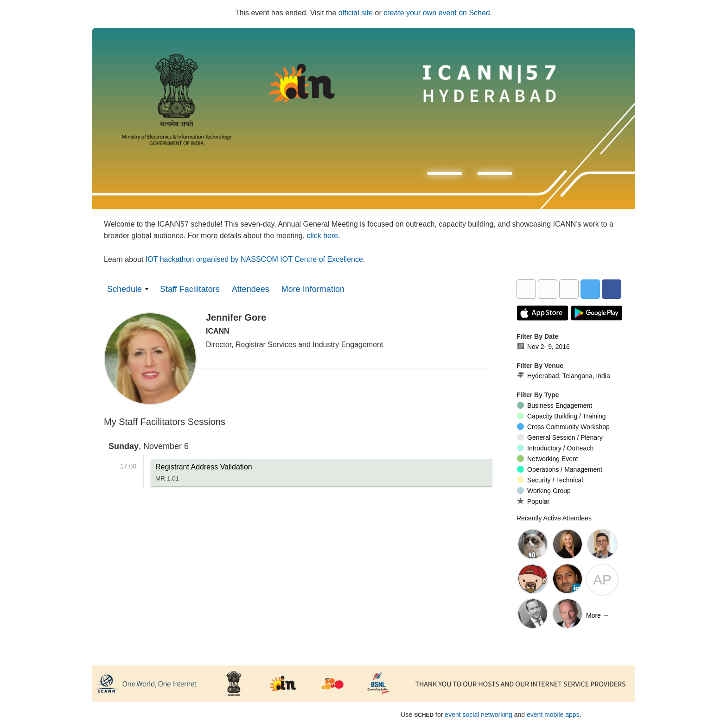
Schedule (124, 289)
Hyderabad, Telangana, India (563, 376)
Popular (533, 501)
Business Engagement (555, 405)
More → (598, 615)
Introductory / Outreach (555, 448)
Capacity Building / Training (561, 416)
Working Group (544, 491)
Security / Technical (550, 480)
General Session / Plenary (560, 437)
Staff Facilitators (190, 289)
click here (323, 236)
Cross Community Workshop (563, 427)
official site (356, 13)
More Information (313, 289)
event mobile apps (553, 715)
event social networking (478, 715)
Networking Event (548, 459)
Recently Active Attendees (554, 518)
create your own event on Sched (437, 13)
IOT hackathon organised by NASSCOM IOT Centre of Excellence (254, 259)
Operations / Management (560, 469)
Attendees (251, 289)
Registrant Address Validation (204, 475)
